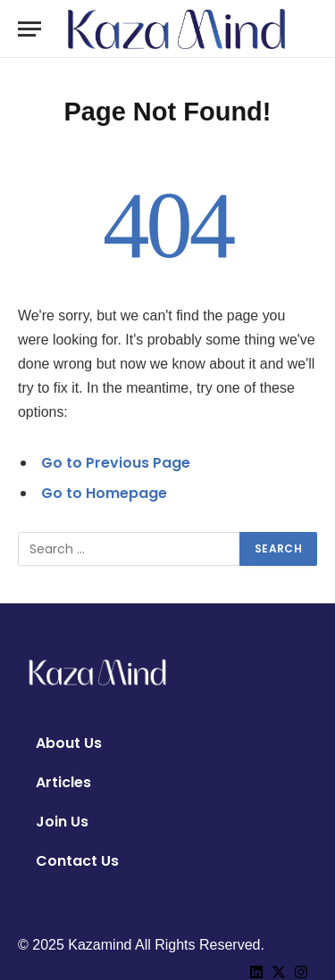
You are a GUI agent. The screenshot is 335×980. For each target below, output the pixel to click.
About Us (69, 743)
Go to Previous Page (116, 463)
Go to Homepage (104, 493)
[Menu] (29, 29)
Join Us (62, 822)
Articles (63, 782)
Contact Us (77, 861)
